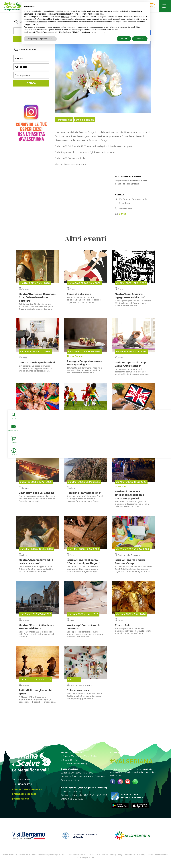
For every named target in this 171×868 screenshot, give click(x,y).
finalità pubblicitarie (39, 22)
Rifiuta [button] (124, 39)
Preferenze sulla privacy (134, 855)
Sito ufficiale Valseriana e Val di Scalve (20, 855)
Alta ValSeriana (85, 360)
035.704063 (23, 779)
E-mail (122, 214)
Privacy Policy (116, 855)
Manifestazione (64, 120)
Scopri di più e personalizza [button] (40, 39)
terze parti (65, 17)
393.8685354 (25, 784)
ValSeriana (133, 492)
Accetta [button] (140, 39)
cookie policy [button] (98, 14)
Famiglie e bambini (84, 120)
